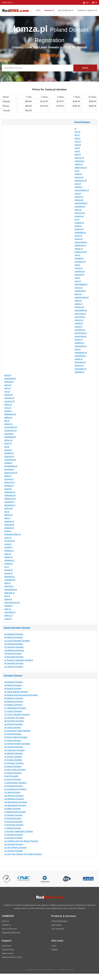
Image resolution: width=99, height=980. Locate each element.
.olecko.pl (8, 515)
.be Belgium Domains (14, 698)
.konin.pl (8, 443)
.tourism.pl (9, 479)
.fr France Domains (13, 740)
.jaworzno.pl (9, 482)
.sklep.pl (78, 301)
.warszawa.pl (80, 356)
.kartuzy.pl (79, 177)
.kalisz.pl (8, 404)
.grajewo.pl (9, 528)
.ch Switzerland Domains (15, 708)
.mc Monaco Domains (14, 796)
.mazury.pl (79, 216)
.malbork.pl (79, 343)
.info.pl (77, 132)
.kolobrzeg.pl (80, 245)
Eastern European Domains (17, 628)
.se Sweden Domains (13, 835)
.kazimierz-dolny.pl (12, 534)
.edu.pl (77, 138)
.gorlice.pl (8, 508)
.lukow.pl (8, 450)
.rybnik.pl (8, 547)
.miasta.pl (8, 564)
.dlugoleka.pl (10, 505)
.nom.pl (78, 184)
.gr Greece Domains (13, 757)
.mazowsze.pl (80, 346)
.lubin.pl (7, 609)
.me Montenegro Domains (16, 802)
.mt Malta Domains (12, 809)
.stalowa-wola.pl (81, 297)
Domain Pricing (8, 950)
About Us (6, 921)
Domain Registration (59, 921)
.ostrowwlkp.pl (81, 310)
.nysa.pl (7, 408)
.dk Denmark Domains (14, 721)
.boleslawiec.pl (81, 284)
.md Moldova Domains (14, 650)
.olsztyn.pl (79, 320)
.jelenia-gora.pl (11, 473)
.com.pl (78, 141)
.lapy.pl (7, 518)
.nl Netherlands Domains (15, 812)
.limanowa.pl (80, 362)
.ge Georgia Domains (13, 644)
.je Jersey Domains (13, 779)
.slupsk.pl (8, 573)
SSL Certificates (66, 10)
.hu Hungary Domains (14, 647)
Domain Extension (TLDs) (12, 957)
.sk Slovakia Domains (14, 663)
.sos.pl (7, 392)
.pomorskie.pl (80, 336)
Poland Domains (82, 122)
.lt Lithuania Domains (13, 786)
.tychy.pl (8, 538)
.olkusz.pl (8, 440)
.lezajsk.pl (8, 570)
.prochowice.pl (10, 427)
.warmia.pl (9, 586)
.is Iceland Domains (13, 773)
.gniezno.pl (79, 275)
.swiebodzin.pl (81, 353)
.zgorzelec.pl (10, 612)
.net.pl (77, 151)
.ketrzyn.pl (79, 366)
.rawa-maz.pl (80, 314)
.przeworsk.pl (10, 460)
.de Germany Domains (14, 718)
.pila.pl (77, 265)
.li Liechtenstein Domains (15, 783)
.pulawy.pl (79, 197)
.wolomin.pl (9, 521)
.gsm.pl (78, 281)
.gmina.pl (78, 268)
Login (86, 3)
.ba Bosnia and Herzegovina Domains (21, 695)
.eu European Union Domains (17, 731)
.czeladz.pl (79, 223)
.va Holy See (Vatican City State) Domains (23, 854)
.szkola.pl (8, 606)
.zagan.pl (78, 359)
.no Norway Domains (13, 815)
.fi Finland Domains (13, 734)
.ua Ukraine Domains (13, 667)
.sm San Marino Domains (15, 848)
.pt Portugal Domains (13, 822)
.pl (75, 129)
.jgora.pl (8, 375)
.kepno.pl (78, 239)
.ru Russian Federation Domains (18, 660)
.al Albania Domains (13, 685)
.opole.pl (8, 411)
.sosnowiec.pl (80, 369)
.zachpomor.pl (10, 430)
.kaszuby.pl (9, 456)
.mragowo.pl (80, 206)
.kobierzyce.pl (80, 252)
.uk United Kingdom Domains (17, 744)
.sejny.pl (8, 385)
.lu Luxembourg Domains (15, 789)
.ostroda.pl (9, 434)
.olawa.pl (8, 599)
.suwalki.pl (79, 258)
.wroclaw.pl (9, 469)
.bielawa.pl (9, 486)
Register (55, 950)
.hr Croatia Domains (13, 760)
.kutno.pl (78, 236)
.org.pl (77, 148)
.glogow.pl (79, 200)
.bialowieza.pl (10, 414)
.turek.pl (8, 531)
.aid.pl (7, 447)
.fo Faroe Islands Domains (16, 737)
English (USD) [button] (8, 2)
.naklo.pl (78, 174)
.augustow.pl (10, 580)
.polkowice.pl (10, 495)
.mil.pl (7, 512)
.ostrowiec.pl (10, 492)
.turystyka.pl (9, 541)
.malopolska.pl (10, 590)
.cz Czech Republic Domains (17, 641)
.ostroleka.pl (80, 330)
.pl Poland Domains (13, 654)
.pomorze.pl (80, 213)
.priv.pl (77, 255)
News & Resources (9, 929)
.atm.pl (7, 596)
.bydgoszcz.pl (80, 180)
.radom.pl (78, 164)
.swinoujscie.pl (81, 203)
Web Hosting (57, 925)
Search (85, 68)
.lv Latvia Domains (12, 792)
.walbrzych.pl (10, 499)
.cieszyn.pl (79, 158)
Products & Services (87, 10)
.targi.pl (7, 583)
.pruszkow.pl (80, 262)
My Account (6, 946)
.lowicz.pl (78, 288)
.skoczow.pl (9, 525)
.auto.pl (78, 194)
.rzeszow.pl (79, 161)
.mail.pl (77, 154)
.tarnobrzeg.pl (80, 333)
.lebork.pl (78, 249)
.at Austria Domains (13, 688)
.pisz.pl (77, 349)
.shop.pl (78, 210)
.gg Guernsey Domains (14, 750)
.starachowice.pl (81, 190)
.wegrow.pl (9, 382)
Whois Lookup (8, 953)
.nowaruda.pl (80, 291)
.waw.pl (78, 145)
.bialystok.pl (9, 593)
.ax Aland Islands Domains (16, 692)
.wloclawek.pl (10, 437)
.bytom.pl (78, 339)
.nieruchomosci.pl (12, 602)
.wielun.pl (8, 616)
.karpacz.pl (79, 307)
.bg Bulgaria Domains (14, 634)
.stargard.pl (9, 502)
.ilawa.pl (8, 476)
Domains (49, 10)
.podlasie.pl (9, 560)
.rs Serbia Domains (13, 828)
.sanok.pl (78, 304)
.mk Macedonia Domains (15, 805)
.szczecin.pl (9, 401)
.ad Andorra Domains (13, 682)
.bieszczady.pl (80, 242)
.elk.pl (7, 421)
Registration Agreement (11, 933)
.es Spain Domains (12, 728)
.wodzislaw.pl (10, 378)
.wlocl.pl (78, 294)
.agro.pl (7, 388)
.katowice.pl (9, 577)
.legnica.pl (79, 229)
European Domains (13, 676)
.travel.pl (8, 489)
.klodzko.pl (9, 551)
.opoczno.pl (9, 398)
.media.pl (8, 463)
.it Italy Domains (11, 776)
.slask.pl (78, 226)
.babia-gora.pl (80, 167)
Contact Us (6, 925)
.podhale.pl (79, 372)
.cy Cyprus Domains (13, 711)
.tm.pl (77, 219)
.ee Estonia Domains (13, 724)
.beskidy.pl (9, 453)
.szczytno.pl (80, 317)
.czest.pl (8, 544)
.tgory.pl (7, 554)
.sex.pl (77, 278)
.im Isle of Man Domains (15, 770)
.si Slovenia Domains (13, 838)
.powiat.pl (79, 323)
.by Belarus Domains (13, 637)
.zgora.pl (78, 327)
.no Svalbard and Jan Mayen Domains (21, 841)
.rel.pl (77, 171)
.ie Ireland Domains (13, 766)
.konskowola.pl (11, 466)
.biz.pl (77, 135)
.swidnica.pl (79, 271)
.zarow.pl (78, 187)
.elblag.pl (8, 418)
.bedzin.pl (8, 424)
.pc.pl (6, 567)
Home (38, 10)
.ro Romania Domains (14, 657)
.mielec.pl (8, 557)
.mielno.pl (8, 395)
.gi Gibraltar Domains (13, 753)
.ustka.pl (8, 619)
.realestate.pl (80, 232)
